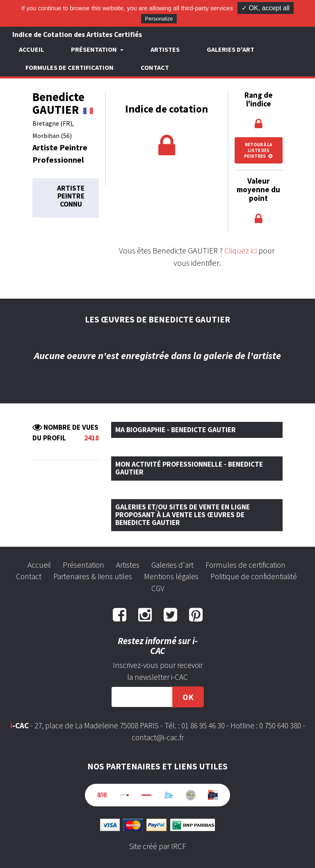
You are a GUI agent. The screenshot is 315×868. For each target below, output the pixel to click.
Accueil (31, 49)
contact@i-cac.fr (158, 737)
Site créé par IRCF (157, 846)
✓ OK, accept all (266, 8)
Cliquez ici (241, 250)
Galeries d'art (231, 49)
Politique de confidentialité (254, 576)
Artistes (165, 49)
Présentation (83, 565)
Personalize (159, 19)
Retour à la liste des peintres (258, 150)
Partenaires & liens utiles (93, 576)
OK (188, 697)
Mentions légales (171, 576)
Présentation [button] (95, 49)
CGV (158, 588)
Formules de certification (70, 67)
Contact (155, 67)
